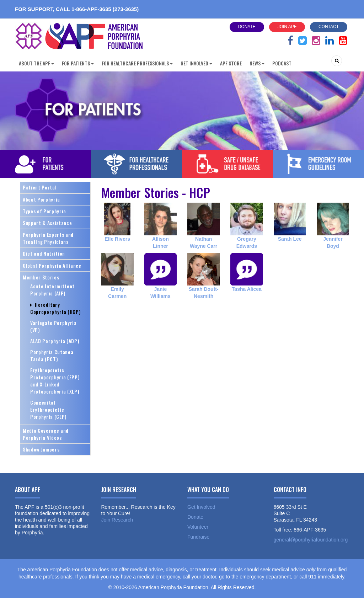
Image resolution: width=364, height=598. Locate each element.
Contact (329, 27)
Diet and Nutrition (44, 253)
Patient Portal (40, 187)
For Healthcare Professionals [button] (137, 63)
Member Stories (41, 277)
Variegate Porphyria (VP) (53, 326)
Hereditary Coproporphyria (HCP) (55, 308)
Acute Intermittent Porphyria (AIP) (52, 290)
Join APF (287, 27)
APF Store (231, 63)
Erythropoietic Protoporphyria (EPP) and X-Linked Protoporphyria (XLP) (55, 381)
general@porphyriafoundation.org (311, 540)
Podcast (282, 63)
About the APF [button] (36, 63)
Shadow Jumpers (41, 449)
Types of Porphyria (44, 211)
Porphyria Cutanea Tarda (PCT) (52, 355)
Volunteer (198, 527)
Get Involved (201, 507)
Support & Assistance (47, 223)
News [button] (257, 63)
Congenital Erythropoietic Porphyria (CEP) (49, 409)
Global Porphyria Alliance (52, 265)
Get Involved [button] (196, 63)
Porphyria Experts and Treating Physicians (48, 238)
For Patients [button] (78, 63)
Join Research (117, 520)
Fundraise (198, 537)
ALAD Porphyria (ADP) (55, 341)
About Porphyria (41, 199)
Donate (247, 27)
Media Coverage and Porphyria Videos (46, 434)
